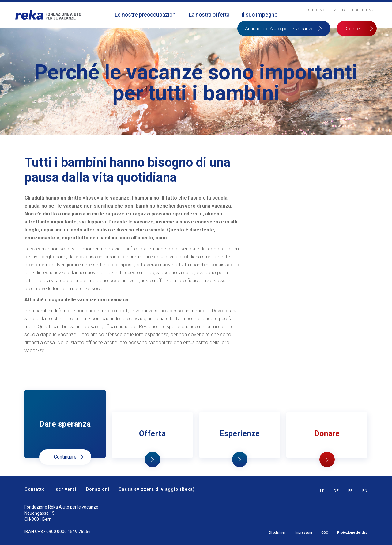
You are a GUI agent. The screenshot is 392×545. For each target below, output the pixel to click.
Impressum (303, 533)
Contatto (35, 489)
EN (365, 491)
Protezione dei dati (352, 533)
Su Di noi (318, 10)
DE (336, 491)
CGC (325, 533)
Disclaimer (277, 533)
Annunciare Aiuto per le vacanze (279, 29)
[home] (48, 15)
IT (322, 491)
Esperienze (364, 10)
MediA (340, 10)
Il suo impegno (260, 15)
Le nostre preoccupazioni (146, 15)
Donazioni (98, 489)
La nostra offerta (209, 15)
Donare (352, 29)
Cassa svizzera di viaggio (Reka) (157, 489)
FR (351, 491)
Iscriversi (65, 489)
